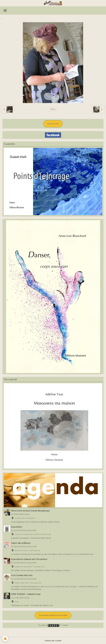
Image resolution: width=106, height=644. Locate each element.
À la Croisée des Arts (22, 575)
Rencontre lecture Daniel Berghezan (30, 511)
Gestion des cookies (53, 641)
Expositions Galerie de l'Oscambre (29, 559)
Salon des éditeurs (21, 543)
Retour (53, 109)
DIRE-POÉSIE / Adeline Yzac (26, 594)
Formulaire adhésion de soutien (53, 615)
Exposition (17, 527)
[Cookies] (5, 639)
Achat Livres (53, 124)
